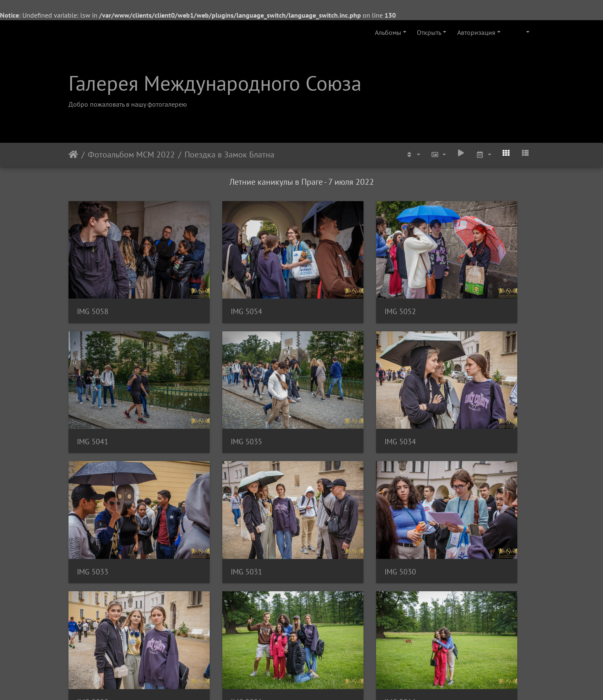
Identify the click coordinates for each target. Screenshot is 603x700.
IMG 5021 (332, 501)
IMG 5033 (332, 395)
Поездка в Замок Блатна (229, 155)
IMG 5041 (452, 288)
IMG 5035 (93, 395)
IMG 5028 (212, 501)
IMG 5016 (452, 501)
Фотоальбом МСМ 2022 (131, 155)
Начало (73, 155)
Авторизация (476, 32)
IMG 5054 (212, 288)
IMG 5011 (332, 607)
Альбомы (388, 32)
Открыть (429, 32)
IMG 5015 (93, 607)
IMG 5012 (212, 607)
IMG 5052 (332, 288)
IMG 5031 (452, 395)
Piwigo (313, 682)
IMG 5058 (93, 288)
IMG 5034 (212, 395)
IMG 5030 (93, 501)
